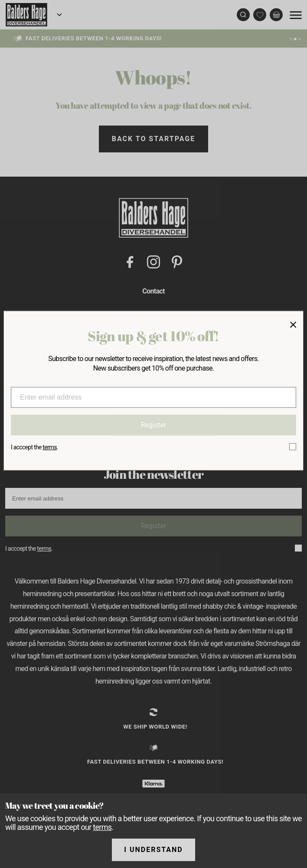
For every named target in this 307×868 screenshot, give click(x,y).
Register (154, 425)
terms (102, 827)
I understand (153, 850)
